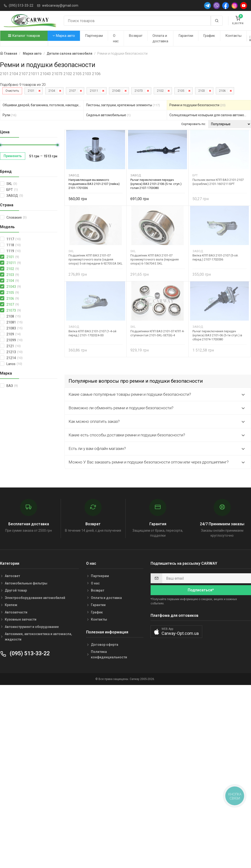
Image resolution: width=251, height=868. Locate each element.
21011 (94, 91)
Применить (13, 156)
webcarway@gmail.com (60, 5)
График (209, 36)
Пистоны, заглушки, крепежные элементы (123, 105)
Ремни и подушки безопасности (197, 105)
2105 (181, 91)
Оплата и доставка (160, 38)
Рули (10, 115)
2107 (72, 91)
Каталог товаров (24, 36)
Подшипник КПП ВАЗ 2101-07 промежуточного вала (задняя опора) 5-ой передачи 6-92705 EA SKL (96, 259)
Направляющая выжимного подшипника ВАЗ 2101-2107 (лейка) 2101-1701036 (94, 184)
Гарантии (186, 36)
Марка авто (64, 36)
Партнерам (94, 36)
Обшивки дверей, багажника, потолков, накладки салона (43, 105)
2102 (160, 91)
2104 (52, 91)
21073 (139, 91)
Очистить (12, 91)
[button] (176, 632)
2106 (222, 91)
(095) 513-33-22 (21, 5)
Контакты (233, 36)
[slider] (58, 145)
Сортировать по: (194, 124)
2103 (202, 91)
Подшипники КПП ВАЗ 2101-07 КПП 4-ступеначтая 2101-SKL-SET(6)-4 (157, 333)
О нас (116, 38)
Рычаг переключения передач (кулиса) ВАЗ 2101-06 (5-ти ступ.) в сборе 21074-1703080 (217, 335)
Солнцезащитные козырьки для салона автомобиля (210, 115)
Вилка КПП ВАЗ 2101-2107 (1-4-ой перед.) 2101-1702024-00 (92, 333)
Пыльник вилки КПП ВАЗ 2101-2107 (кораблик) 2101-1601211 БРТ (218, 182)
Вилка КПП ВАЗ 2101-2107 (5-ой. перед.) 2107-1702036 (215, 257)
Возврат (136, 36)
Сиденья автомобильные (108, 115)
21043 (116, 91)
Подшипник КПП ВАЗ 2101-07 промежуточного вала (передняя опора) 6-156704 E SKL (155, 259)
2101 (31, 91)
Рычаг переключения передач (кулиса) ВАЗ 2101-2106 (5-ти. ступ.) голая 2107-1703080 (156, 184)
